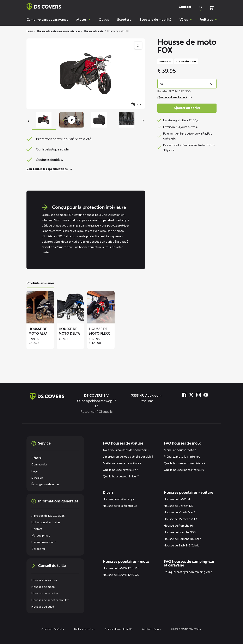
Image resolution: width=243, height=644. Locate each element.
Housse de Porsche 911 (179, 525)
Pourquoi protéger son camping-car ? (188, 572)
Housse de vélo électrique (120, 506)
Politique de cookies (84, 629)
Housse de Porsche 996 (180, 532)
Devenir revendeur (44, 542)
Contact (185, 7)
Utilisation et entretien (46, 522)
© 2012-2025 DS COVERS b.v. (186, 629)
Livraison (37, 478)
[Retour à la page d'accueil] (44, 7)
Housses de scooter (45, 593)
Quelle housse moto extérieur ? (184, 463)
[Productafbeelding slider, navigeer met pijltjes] (86, 74)
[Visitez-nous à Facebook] (184, 395)
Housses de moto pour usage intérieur (59, 31)
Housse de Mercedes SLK (181, 519)
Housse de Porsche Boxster (182, 539)
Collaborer (38, 549)
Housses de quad (43, 606)
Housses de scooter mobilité (50, 600)
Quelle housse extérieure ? (120, 470)
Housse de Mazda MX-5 (180, 512)
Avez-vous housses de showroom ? (126, 450)
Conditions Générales (53, 629)
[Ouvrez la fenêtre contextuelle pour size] (176, 97)
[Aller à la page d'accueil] (47, 396)
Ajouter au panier (187, 108)
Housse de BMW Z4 (177, 499)
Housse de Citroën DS (178, 506)
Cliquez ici (106, 411)
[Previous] (29, 121)
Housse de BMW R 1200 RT (121, 568)
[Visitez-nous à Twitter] (191, 395)
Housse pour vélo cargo (118, 499)
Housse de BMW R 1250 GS (121, 575)
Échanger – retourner (45, 484)
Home (30, 31)
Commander (39, 464)
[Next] (143, 121)
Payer (35, 471)
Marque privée (41, 535)
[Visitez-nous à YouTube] (206, 395)
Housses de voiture (44, 580)
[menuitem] (47, 19)
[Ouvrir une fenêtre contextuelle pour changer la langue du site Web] (201, 8)
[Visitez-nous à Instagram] (199, 395)
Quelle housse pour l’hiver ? (121, 476)
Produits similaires (40, 283)
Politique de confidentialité (118, 629)
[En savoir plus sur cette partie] (51, 169)
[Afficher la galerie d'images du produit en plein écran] (138, 45)
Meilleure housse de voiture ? (122, 463)
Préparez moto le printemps (182, 456)
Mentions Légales (151, 629)
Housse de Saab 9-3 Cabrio (182, 545)
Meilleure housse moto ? (180, 450)
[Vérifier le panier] (212, 8)
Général (37, 458)
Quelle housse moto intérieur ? (184, 470)
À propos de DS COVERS (48, 516)
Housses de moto (94, 31)
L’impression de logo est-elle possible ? (128, 456)
